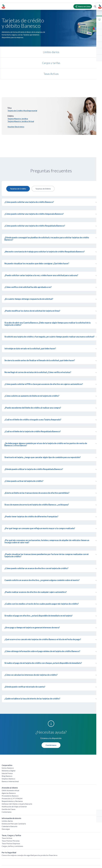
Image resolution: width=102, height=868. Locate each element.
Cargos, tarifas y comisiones (12, 821)
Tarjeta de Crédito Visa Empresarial (22, 86)
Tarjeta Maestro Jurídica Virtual (21, 96)
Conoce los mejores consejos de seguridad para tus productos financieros (30, 830)
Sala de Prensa (7, 748)
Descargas (6, 804)
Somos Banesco (8, 743)
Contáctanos (51, 720)
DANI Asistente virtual (10, 765)
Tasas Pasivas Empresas (11, 818)
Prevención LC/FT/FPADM (12, 773)
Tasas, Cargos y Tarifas (11, 810)
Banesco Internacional (10, 756)
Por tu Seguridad (9, 828)
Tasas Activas (7, 813)
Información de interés (11, 793)
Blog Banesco (7, 751)
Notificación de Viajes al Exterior (14, 782)
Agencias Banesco (9, 768)
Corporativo (7, 740)
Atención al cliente (10, 763)
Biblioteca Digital (8, 746)
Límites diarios (7, 796)
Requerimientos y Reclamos (12, 776)
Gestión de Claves (9, 784)
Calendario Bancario (9, 801)
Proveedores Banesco (10, 771)
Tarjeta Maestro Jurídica (18, 94)
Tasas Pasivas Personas (11, 816)
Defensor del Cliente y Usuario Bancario (17, 779)
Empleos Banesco (8, 754)
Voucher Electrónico (16, 102)
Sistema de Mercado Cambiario (14, 799)
